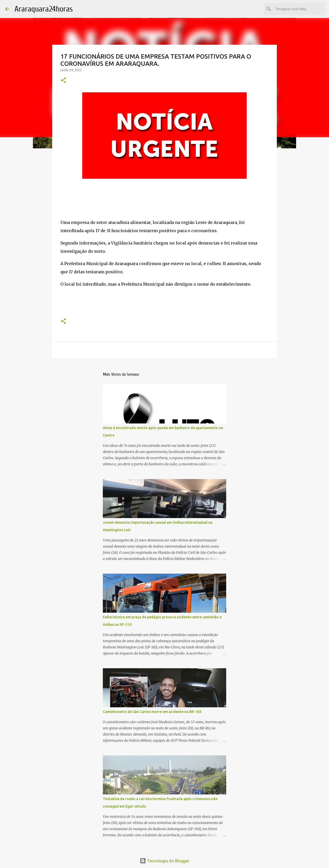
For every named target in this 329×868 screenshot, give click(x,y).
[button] (63, 81)
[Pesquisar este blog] (298, 9)
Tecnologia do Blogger (165, 861)
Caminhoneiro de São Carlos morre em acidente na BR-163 (152, 712)
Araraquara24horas (44, 9)
